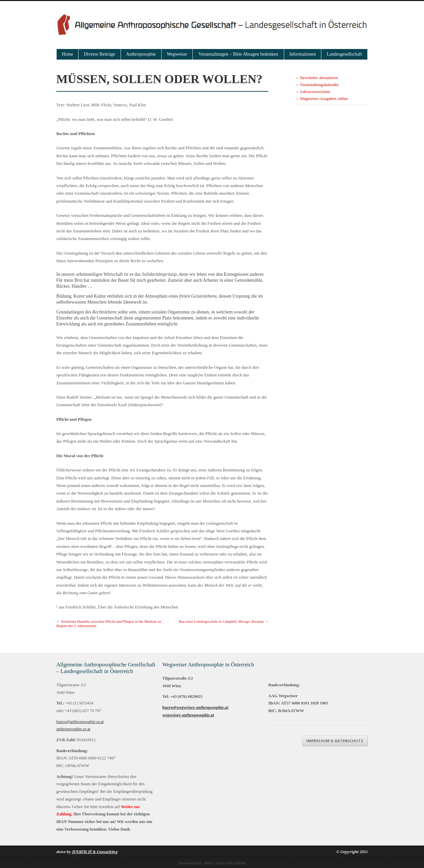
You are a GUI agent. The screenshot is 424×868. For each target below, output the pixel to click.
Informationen (302, 54)
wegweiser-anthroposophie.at (188, 715)
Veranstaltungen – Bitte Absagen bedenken (238, 54)
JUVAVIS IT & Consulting (95, 852)
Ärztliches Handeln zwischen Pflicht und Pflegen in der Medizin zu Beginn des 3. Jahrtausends (109, 623)
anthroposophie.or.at (73, 729)
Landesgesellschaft (344, 54)
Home (68, 54)
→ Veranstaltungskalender (317, 85)
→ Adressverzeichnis (313, 92)
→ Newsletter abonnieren (316, 78)
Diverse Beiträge (99, 54)
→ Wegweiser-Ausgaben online (321, 99)
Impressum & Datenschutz (335, 741)
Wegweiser (177, 54)
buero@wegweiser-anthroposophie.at (195, 707)
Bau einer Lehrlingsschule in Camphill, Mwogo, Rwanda (224, 621)
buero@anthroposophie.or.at (80, 722)
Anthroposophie (141, 54)
